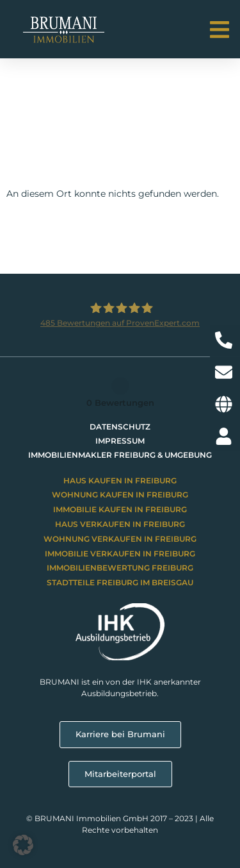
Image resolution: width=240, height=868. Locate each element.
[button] (219, 30)
